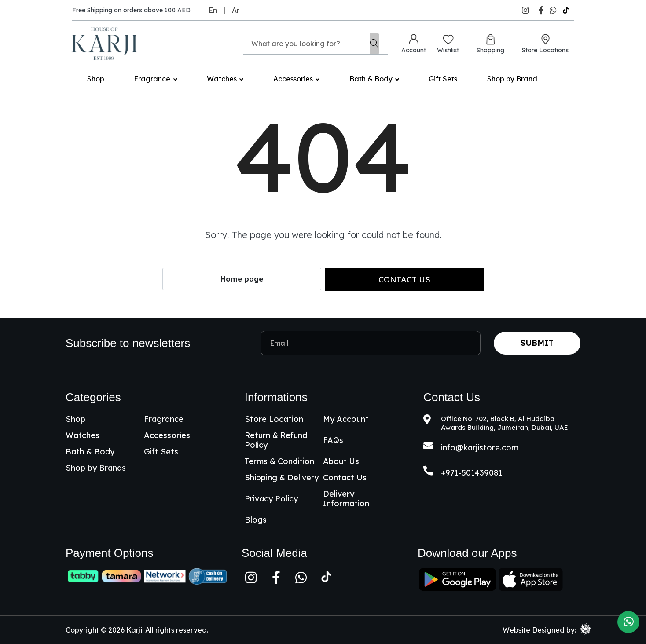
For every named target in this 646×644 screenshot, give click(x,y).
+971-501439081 (472, 473)
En (213, 10)
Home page (242, 279)
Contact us (404, 280)
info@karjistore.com (480, 448)
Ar (236, 10)
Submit (537, 343)
